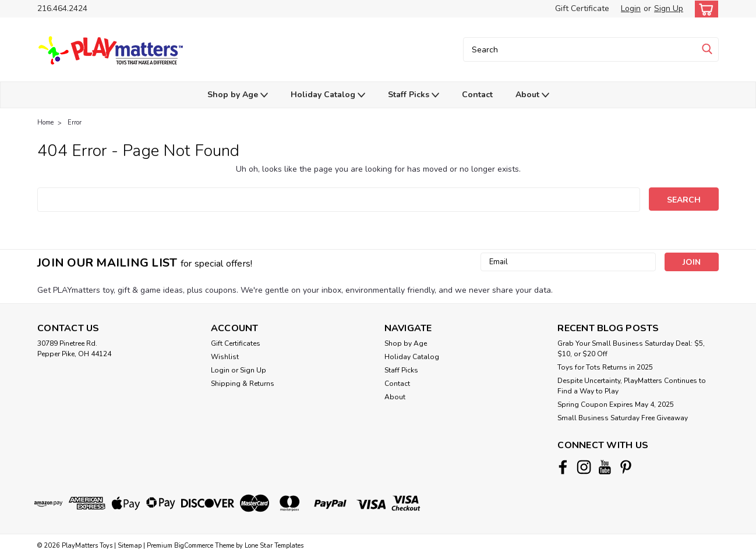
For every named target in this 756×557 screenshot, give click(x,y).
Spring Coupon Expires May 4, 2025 (616, 405)
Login (631, 8)
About (532, 95)
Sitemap (130, 546)
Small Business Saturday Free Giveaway (623, 418)
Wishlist (225, 357)
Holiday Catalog (328, 95)
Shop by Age (238, 95)
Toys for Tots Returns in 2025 (605, 367)
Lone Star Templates (274, 546)
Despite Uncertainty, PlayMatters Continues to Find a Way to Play (632, 386)
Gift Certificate (582, 8)
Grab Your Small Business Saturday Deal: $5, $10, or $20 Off (631, 349)
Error (75, 123)
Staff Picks (414, 95)
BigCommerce (194, 546)
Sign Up (669, 8)
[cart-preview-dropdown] (704, 9)
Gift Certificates (236, 343)
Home (45, 123)
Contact (477, 95)
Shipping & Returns (243, 384)
